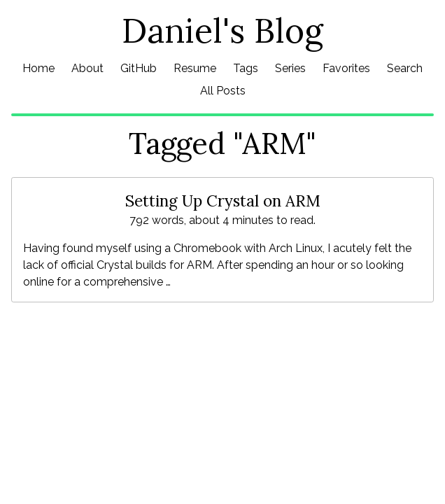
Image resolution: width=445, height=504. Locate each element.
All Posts (223, 91)
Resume (195, 68)
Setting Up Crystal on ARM (223, 201)
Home (38, 68)
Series (290, 68)
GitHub (139, 68)
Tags (246, 68)
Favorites (346, 68)
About (87, 68)
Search (405, 68)
